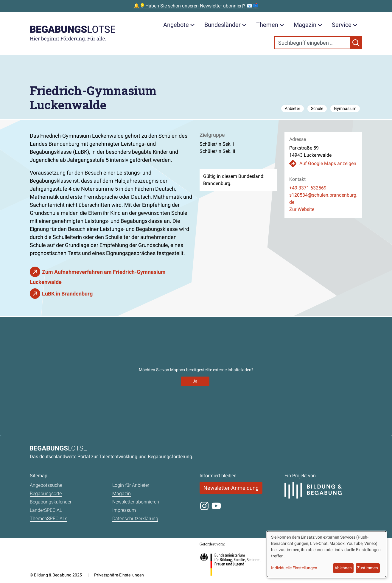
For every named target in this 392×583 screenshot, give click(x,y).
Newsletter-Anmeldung (231, 488)
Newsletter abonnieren (136, 502)
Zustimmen (368, 568)
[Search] (312, 43)
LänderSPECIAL (46, 510)
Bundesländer (225, 25)
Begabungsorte (46, 493)
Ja (195, 381)
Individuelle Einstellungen (294, 568)
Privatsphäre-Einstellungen (119, 575)
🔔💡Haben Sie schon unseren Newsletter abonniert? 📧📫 (196, 6)
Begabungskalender (51, 502)
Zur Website (302, 209)
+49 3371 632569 (308, 188)
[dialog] (326, 554)
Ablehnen (343, 568)
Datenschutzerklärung (135, 519)
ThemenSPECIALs (49, 519)
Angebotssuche (46, 485)
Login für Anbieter (131, 485)
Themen (270, 25)
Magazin (308, 25)
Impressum (124, 510)
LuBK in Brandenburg (67, 294)
